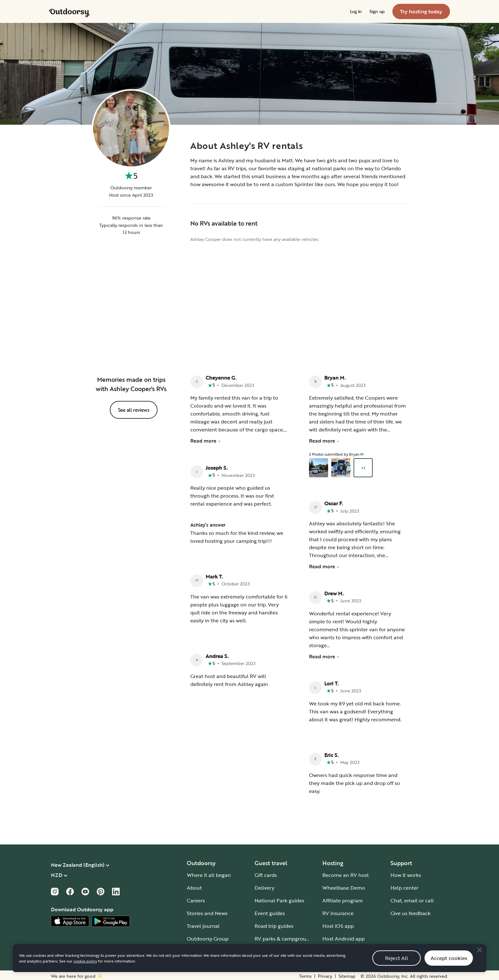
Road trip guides (274, 924)
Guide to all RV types (279, 949)
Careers (196, 899)
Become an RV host (346, 873)
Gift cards (266, 873)
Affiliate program (343, 899)
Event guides (270, 911)
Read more (206, 439)
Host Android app (344, 937)
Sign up (377, 11)
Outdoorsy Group (208, 937)
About (194, 886)
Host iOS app (338, 924)
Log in (356, 11)
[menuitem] (356, 11)
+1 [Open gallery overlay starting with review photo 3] (363, 466)
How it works (406, 873)
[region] (250, 965)
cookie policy (85, 968)
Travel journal (203, 924)
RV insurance (338, 911)
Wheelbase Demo (344, 886)
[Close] (479, 956)
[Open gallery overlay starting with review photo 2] (341, 466)
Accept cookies (449, 965)
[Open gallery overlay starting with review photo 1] (319, 466)
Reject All (397, 965)
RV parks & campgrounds (285, 937)
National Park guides (279, 899)
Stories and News (207, 911)
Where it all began (209, 873)
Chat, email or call (412, 899)
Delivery (264, 886)
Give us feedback (411, 911)
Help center (404, 886)
